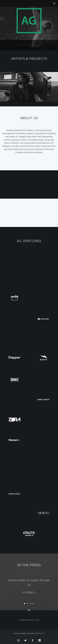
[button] (49, 585)
